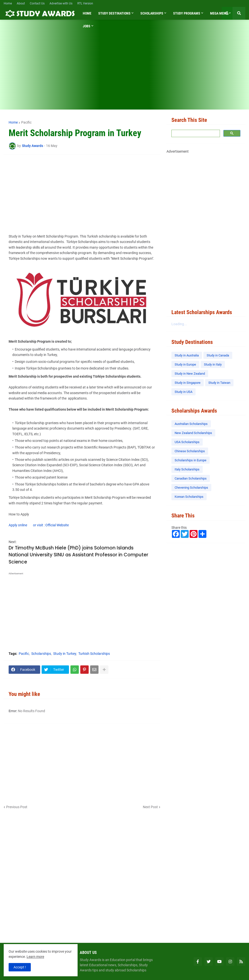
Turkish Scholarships (94, 654)
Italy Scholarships (187, 469)
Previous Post (17, 807)
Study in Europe (185, 364)
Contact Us (37, 3)
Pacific (26, 122)
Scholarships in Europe (191, 460)
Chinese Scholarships (190, 451)
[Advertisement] (124, 68)
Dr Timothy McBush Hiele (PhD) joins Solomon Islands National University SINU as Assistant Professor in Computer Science (78, 555)
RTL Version (85, 3)
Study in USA (183, 392)
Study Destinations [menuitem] (114, 13)
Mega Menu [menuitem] (219, 13)
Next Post (150, 807)
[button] (227, 13)
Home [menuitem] (87, 13)
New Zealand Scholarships (193, 433)
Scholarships (41, 654)
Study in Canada (218, 355)
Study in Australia (187, 355)
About (21, 3)
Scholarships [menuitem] (152, 13)
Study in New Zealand (190, 374)
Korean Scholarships (189, 497)
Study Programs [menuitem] (187, 13)
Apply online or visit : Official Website (39, 525)
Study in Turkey (65, 654)
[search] (195, 134)
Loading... (179, 324)
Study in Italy (213, 364)
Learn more (35, 957)
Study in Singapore (188, 383)
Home (8, 3)
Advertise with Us (61, 3)
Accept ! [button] (20, 967)
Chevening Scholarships (191, 488)
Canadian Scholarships (191, 478)
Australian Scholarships (191, 424)
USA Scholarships (187, 442)
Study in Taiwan (219, 383)
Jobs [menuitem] (87, 26)
